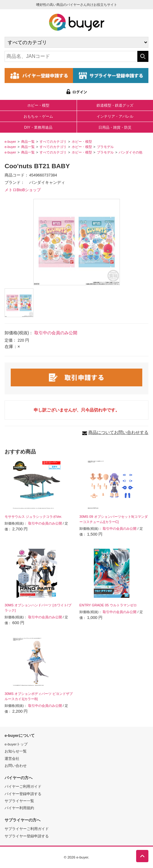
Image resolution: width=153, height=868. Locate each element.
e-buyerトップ (16, 744)
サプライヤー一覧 (19, 801)
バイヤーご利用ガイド (23, 786)
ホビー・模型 (38, 105)
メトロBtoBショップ (23, 190)
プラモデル (105, 147)
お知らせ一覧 (16, 751)
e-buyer (10, 142)
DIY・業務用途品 (38, 127)
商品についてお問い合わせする (118, 432)
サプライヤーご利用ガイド (27, 829)
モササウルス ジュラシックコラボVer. (33, 517)
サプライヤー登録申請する (27, 836)
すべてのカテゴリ (53, 142)
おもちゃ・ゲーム (38, 116)
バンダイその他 (130, 152)
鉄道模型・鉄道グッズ (115, 105)
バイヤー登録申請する (23, 794)
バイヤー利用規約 (19, 808)
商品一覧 (28, 142)
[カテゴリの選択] (76, 42)
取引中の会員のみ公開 (56, 333)
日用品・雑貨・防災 (115, 127)
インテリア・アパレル (115, 116)
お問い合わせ (16, 766)
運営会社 (12, 758)
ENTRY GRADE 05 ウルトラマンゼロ (108, 605)
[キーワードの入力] (71, 56)
